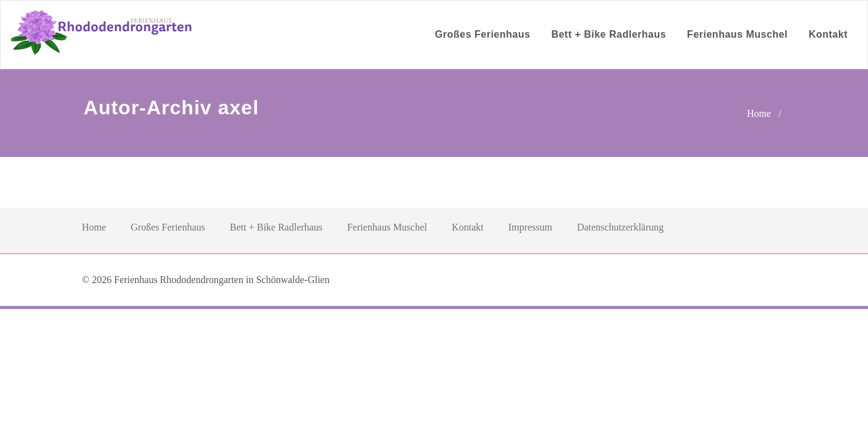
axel (238, 108)
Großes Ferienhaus (482, 34)
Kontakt (828, 34)
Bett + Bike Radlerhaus (609, 34)
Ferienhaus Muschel (737, 34)
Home (759, 113)
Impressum (530, 227)
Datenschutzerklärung (620, 227)
